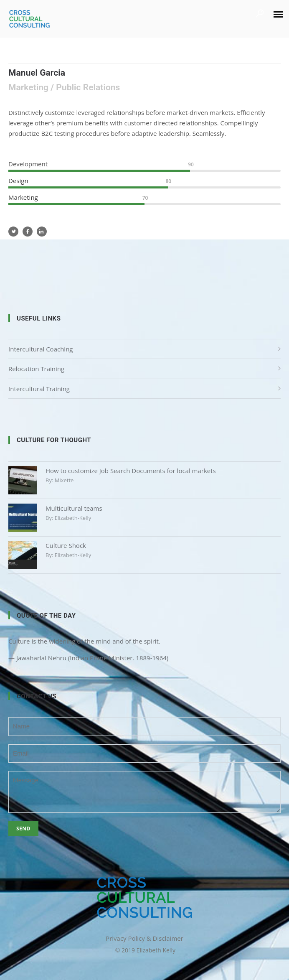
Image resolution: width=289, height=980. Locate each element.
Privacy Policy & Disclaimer (144, 938)
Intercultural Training (39, 389)
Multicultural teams (74, 508)
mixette (64, 480)
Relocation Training (36, 369)
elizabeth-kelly (73, 518)
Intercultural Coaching (41, 349)
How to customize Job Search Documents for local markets (131, 471)
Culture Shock (66, 545)
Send (23, 829)
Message (144, 792)
